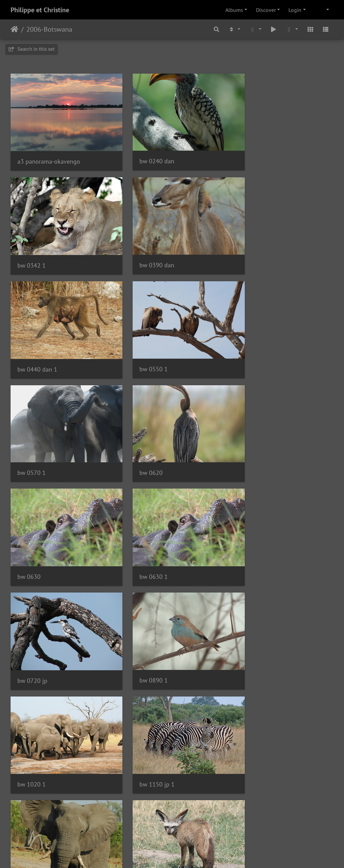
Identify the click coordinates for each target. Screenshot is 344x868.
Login (295, 10)
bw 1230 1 (32, 635)
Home (14, 29)
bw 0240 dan (146, 154)
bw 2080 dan (146, 827)
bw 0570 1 (32, 346)
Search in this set (32, 49)
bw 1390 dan (146, 635)
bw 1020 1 (32, 538)
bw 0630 (251, 346)
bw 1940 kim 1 (259, 730)
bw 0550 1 (253, 250)
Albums (234, 10)
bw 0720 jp (144, 442)
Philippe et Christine (40, 10)
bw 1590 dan (257, 634)
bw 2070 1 (32, 827)
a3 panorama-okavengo (49, 154)
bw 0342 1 (253, 154)
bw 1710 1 (32, 730)
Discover (266, 10)
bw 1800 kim (146, 730)
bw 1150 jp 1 (146, 538)
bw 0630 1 (32, 442)
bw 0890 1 (253, 442)
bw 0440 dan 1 (148, 250)
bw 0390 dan (35, 250)
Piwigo (186, 854)
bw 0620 (140, 346)
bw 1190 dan (257, 538)
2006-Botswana (49, 29)
